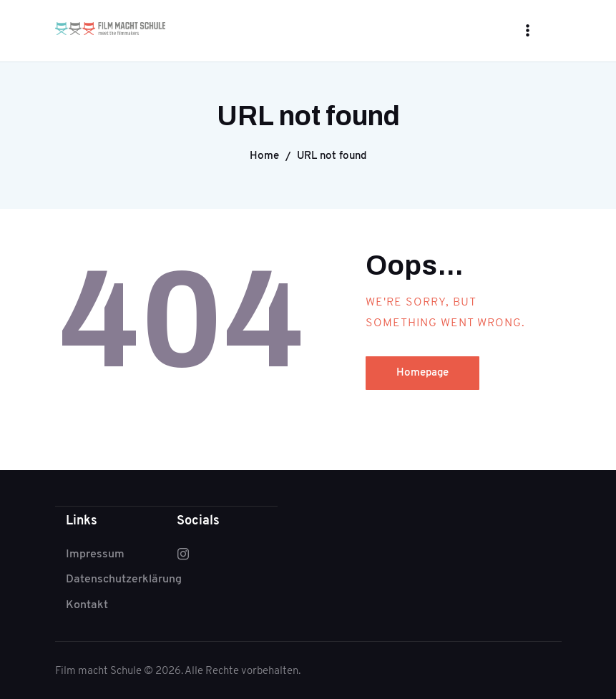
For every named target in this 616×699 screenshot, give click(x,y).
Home (264, 155)
